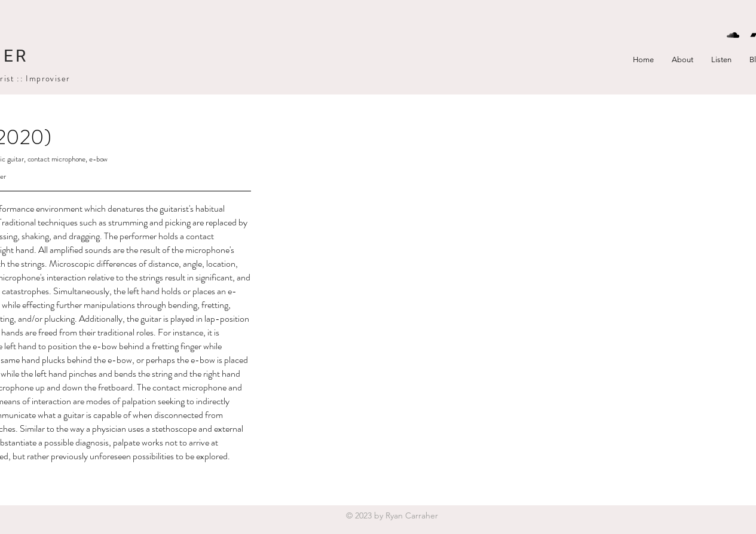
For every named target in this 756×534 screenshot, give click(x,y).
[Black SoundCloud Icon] (733, 35)
